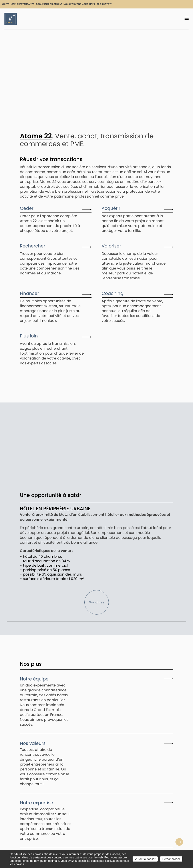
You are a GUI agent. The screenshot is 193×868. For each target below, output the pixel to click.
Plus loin (29, 336)
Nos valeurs (33, 743)
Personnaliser (171, 859)
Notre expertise (37, 803)
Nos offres (96, 602)
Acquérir (111, 208)
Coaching (113, 294)
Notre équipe (34, 679)
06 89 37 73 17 (104, 4)
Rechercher (33, 246)
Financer (30, 294)
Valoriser (111, 246)
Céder (27, 208)
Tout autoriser (145, 859)
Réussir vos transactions (51, 159)
